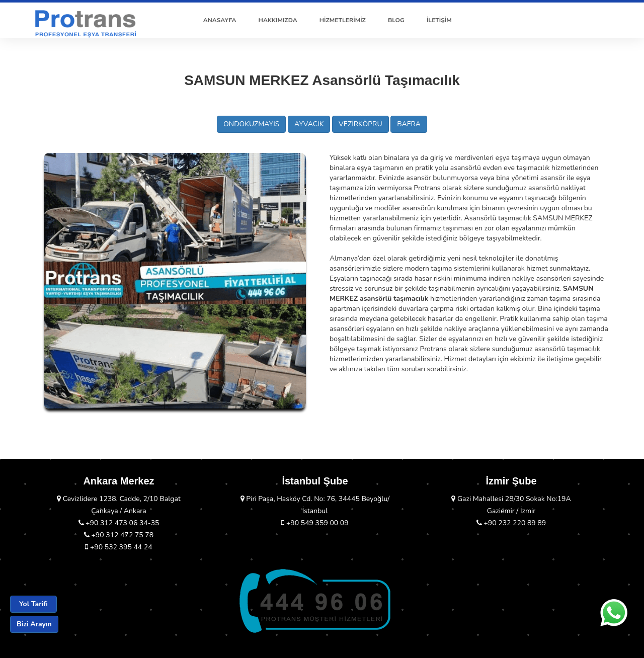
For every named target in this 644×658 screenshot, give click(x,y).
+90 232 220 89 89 (511, 523)
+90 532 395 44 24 (118, 547)
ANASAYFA (220, 20)
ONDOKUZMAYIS (251, 124)
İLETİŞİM (439, 20)
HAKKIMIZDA (278, 20)
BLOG (396, 20)
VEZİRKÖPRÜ (360, 124)
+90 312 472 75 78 (119, 535)
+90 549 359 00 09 (315, 523)
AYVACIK (309, 124)
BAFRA (409, 124)
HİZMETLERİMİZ (343, 20)
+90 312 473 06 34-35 (119, 523)
